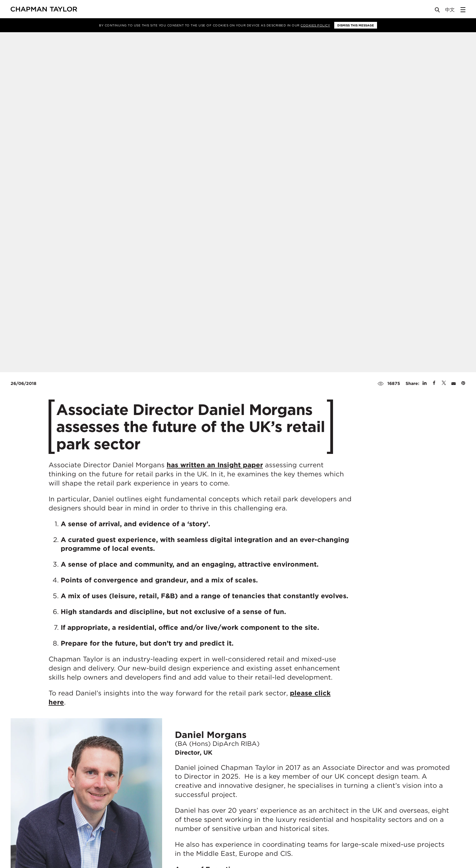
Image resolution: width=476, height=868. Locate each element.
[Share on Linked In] (425, 383)
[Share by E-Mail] (454, 383)
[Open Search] (438, 11)
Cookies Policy (315, 25)
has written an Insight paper (215, 465)
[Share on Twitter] (444, 383)
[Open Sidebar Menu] (463, 10)
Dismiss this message (356, 25)
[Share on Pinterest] (463, 383)
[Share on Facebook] (434, 383)
